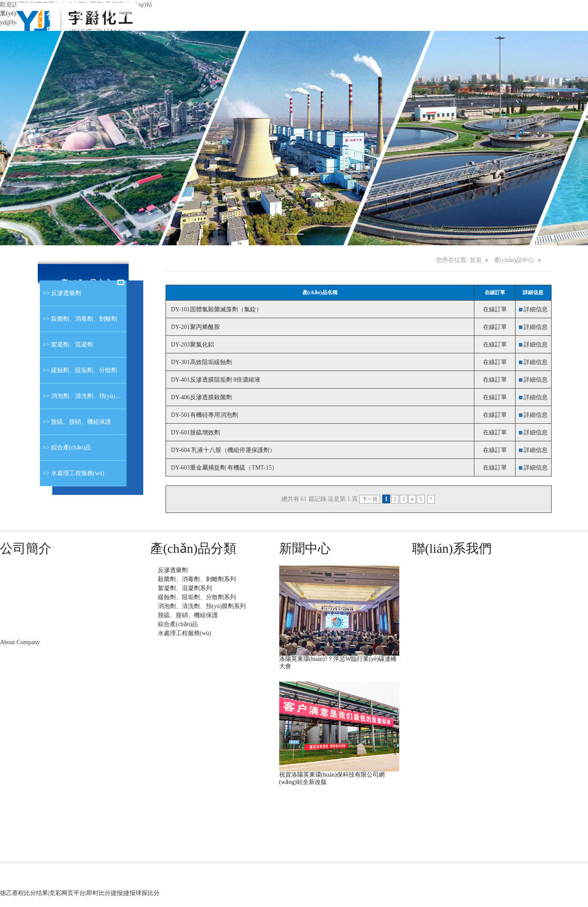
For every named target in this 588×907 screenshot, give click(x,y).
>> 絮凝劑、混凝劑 (66, 345)
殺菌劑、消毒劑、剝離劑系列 (197, 579)
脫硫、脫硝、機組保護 (188, 615)
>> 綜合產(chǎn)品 (66, 447)
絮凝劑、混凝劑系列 (185, 588)
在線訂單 (495, 309)
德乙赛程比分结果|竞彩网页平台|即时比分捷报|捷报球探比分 (80, 893)
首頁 (476, 260)
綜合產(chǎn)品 (178, 624)
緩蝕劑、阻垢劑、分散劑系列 (197, 597)
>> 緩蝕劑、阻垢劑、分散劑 (78, 370)
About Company (20, 642)
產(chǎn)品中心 (514, 260)
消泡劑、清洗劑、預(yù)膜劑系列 (202, 606)
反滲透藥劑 (173, 570)
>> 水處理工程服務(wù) (72, 473)
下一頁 (370, 499)
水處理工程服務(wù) (184, 633)
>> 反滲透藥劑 (60, 293)
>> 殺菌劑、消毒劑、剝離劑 (78, 319)
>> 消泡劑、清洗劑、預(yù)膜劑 (83, 396)
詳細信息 (536, 309)
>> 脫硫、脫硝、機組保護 (75, 422)
